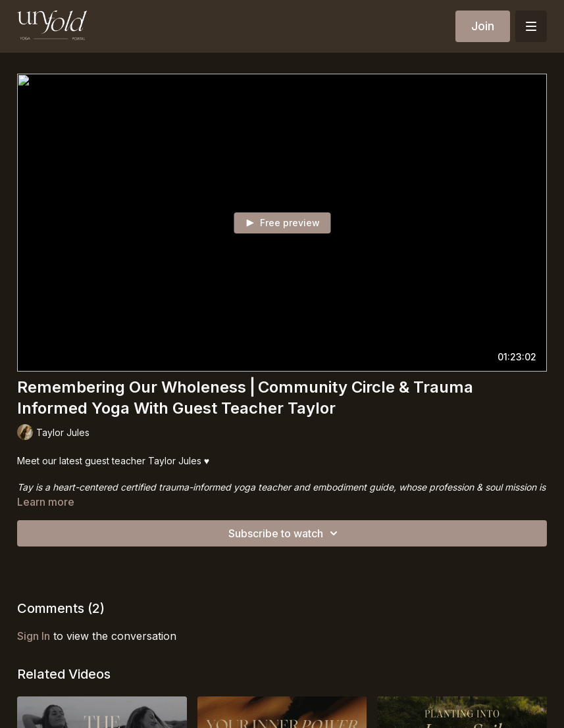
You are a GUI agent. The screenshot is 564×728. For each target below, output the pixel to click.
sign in (34, 636)
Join (483, 26)
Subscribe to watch (285, 533)
